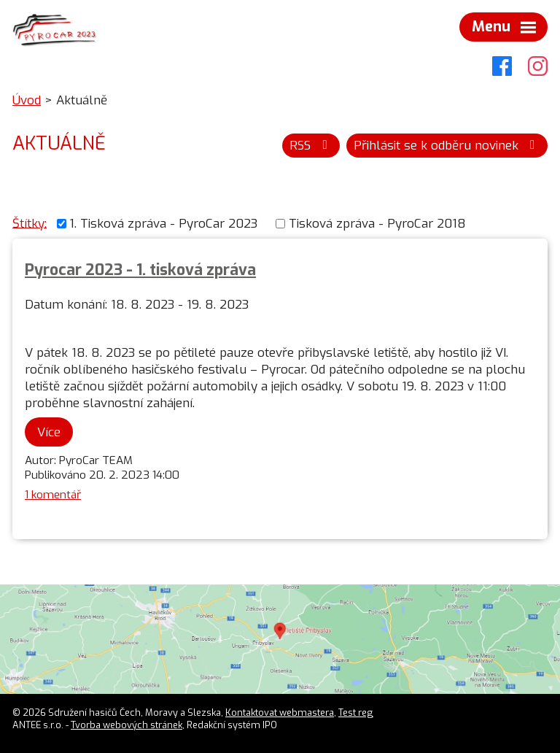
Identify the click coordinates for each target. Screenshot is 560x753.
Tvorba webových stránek (127, 725)
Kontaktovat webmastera (280, 713)
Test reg (356, 713)
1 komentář (53, 495)
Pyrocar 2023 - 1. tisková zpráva (140, 270)
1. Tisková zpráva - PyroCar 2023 (163, 224)
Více (49, 432)
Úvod (27, 100)
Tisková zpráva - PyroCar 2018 (377, 224)
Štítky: (30, 223)
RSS (311, 146)
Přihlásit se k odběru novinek (447, 146)
